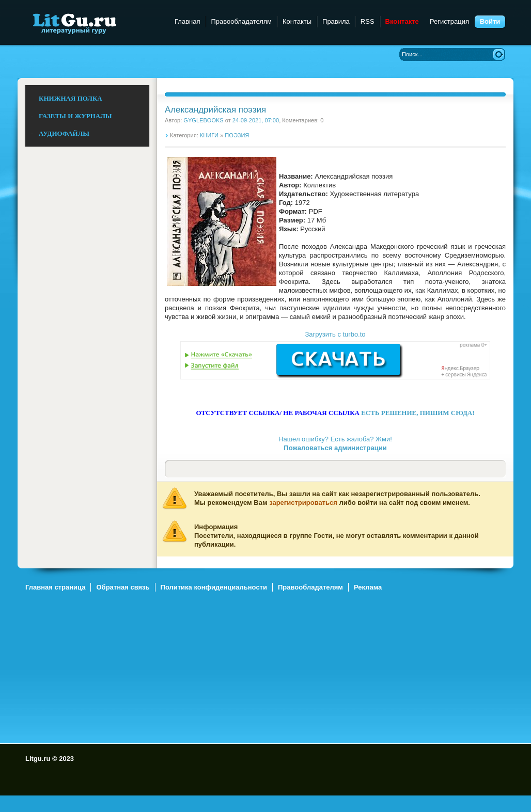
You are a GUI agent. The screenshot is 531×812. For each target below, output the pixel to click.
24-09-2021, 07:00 (256, 120)
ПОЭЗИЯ (237, 135)
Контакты (297, 21)
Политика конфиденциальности (214, 587)
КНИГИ (209, 135)
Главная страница (55, 587)
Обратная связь (123, 587)
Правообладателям (241, 21)
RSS (368, 21)
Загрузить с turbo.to (335, 334)
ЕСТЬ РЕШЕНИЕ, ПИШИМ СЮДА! (418, 413)
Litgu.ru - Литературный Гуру (94, 23)
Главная (187, 21)
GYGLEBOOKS (203, 120)
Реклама (368, 587)
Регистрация (449, 21)
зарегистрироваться (303, 503)
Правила (336, 21)
